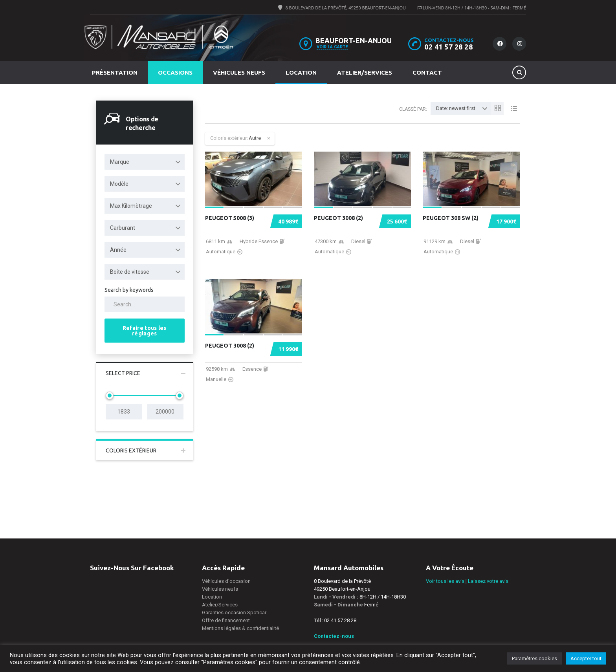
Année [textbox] (118, 250)
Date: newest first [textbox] (456, 108)
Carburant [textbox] (123, 228)
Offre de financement (226, 620)
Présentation (115, 72)
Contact (427, 72)
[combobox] (145, 162)
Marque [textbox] (120, 162)
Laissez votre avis (488, 581)
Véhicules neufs (239, 72)
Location (301, 72)
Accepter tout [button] (586, 658)
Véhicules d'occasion (226, 581)
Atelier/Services (365, 72)
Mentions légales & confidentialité (240, 628)
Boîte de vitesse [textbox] (130, 272)
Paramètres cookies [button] (534, 658)
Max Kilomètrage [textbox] (131, 206)
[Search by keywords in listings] (145, 304)
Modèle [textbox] (119, 184)
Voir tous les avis (445, 581)
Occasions (175, 72)
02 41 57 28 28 (448, 47)
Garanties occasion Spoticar (234, 612)
